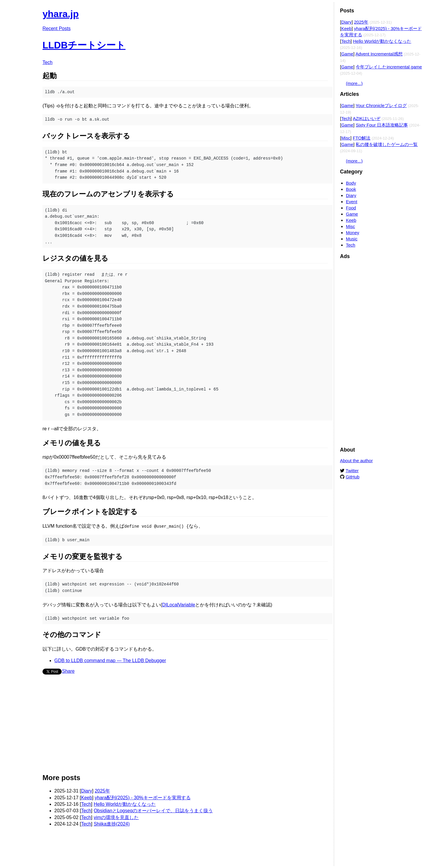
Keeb (87, 797)
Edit (324, 11)
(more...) (354, 83)
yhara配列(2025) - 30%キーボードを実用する (143, 797)
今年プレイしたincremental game (389, 67)
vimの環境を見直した (116, 817)
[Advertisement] (185, 726)
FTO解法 (362, 138)
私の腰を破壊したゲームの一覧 (387, 144)
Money (353, 233)
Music (352, 239)
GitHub (353, 477)
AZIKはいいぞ (366, 118)
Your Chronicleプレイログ (381, 105)
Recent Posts (57, 28)
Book (351, 189)
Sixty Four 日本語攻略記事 (382, 125)
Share (68, 671)
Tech (48, 62)
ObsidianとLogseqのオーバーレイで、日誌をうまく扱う (153, 810)
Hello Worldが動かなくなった (125, 804)
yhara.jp (61, 14)
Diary (87, 791)
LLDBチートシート (84, 45)
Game (347, 54)
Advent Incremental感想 (379, 54)
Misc (346, 138)
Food (351, 208)
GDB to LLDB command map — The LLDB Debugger (110, 660)
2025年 (102, 791)
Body (351, 183)
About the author (356, 461)
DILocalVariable (179, 604)
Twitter (352, 471)
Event (352, 202)
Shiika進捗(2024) (112, 824)
